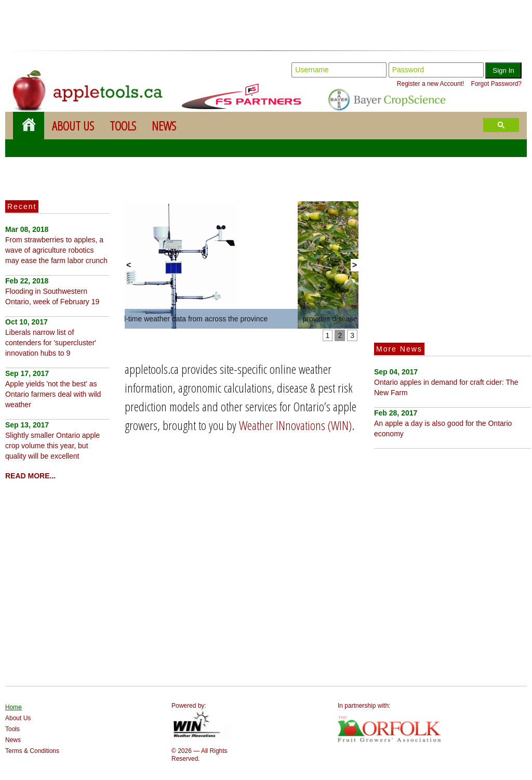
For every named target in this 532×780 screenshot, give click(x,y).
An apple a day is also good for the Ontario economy (443, 423)
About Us (73, 126)
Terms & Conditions (32, 751)
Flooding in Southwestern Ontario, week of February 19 (52, 291)
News (164, 126)
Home (14, 707)
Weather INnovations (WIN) (295, 425)
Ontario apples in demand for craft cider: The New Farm (446, 382)
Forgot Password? (496, 84)
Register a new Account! (430, 84)
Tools (123, 126)
